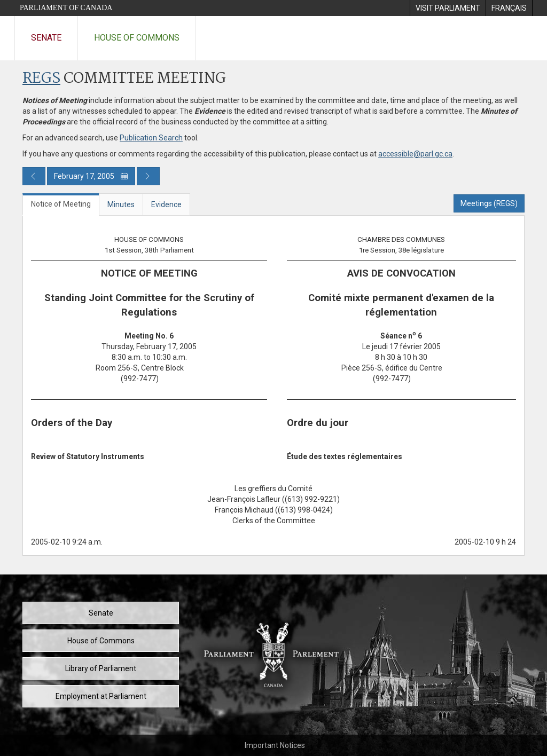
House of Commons (137, 38)
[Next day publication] (148, 176)
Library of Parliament (101, 668)
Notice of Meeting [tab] (61, 204)
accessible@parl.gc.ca (415, 154)
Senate (46, 38)
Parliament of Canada (66, 8)
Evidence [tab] (166, 204)
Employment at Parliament (101, 696)
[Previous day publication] (34, 176)
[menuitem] (448, 8)
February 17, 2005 (91, 176)
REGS (41, 79)
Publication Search (151, 138)
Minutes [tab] (121, 204)
